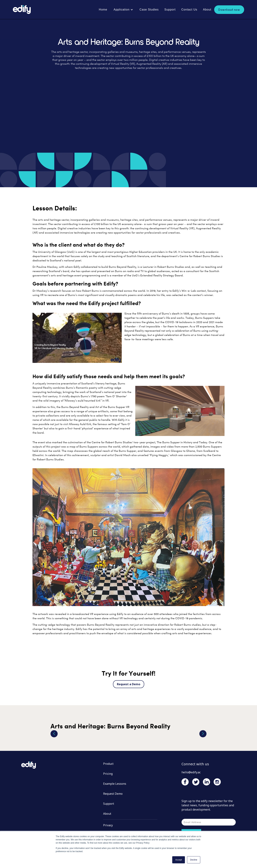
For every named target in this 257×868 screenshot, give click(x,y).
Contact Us (189, 10)
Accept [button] (179, 860)
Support (170, 10)
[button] (123, 10)
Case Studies (149, 10)
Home (103, 10)
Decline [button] (194, 860)
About (207, 10)
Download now (229, 10)
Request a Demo (129, 684)
